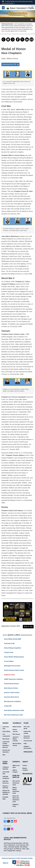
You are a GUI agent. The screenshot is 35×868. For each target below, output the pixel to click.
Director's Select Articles (12, 693)
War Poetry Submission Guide (13, 715)
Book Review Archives (11, 688)
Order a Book (6, 731)
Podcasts (28, 752)
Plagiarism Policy (10, 675)
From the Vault (28, 741)
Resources (27, 774)
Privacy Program (8, 849)
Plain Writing (24, 847)
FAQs (25, 744)
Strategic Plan (11, 851)
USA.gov (19, 851)
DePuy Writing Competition (13, 648)
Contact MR (8, 706)
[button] (9, 3)
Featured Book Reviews (11, 684)
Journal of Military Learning (15, 739)
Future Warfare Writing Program (14, 657)
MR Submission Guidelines (13, 701)
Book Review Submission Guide (14, 710)
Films (26, 723)
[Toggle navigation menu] (32, 20)
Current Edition (9, 661)
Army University (21, 845)
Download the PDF (10, 64)
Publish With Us (16, 776)
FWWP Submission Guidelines (14, 679)
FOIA (24, 849)
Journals (17, 723)
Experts (16, 762)
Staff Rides (5, 763)
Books (6, 723)
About (25, 762)
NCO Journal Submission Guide (16, 783)
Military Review (17, 727)
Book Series (6, 739)
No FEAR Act (18, 849)
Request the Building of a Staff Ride (6, 792)
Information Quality (14, 847)
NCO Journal (16, 734)
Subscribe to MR (9, 643)
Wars (4, 755)
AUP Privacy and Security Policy (13, 843)
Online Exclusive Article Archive (14, 670)
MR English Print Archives (12, 666)
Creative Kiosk (9, 652)
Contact (25, 765)
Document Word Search (11, 697)
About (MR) (13, 639)
